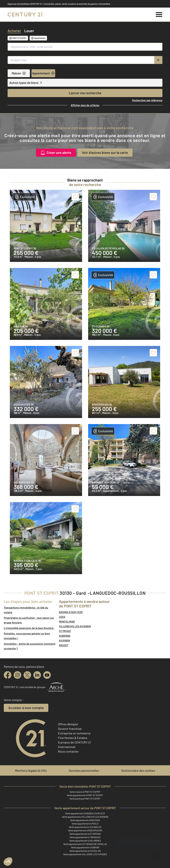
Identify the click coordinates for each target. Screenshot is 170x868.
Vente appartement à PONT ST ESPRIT (85, 795)
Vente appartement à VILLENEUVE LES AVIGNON (85, 817)
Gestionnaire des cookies (138, 770)
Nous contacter (68, 751)
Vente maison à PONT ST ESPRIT (85, 792)
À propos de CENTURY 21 (74, 742)
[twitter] (27, 675)
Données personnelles (84, 770)
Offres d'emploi (68, 724)
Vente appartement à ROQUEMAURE (85, 830)
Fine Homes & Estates (73, 738)
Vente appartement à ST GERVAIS (85, 834)
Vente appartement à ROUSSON (85, 820)
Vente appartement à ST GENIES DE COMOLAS (85, 844)
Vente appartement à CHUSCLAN (85, 851)
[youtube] (47, 675)
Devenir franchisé (70, 729)
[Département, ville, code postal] (85, 47)
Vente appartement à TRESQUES (85, 837)
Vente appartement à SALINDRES (85, 841)
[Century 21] (25, 15)
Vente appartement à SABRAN (85, 847)
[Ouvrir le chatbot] (155, 854)
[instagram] (17, 675)
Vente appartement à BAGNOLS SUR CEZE (85, 813)
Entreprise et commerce (74, 733)
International (67, 747)
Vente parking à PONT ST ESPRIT (85, 799)
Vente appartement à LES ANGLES (85, 827)
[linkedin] (37, 675)
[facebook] (8, 675)
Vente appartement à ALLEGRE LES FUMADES (85, 854)
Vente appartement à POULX (85, 824)
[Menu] (159, 15)
